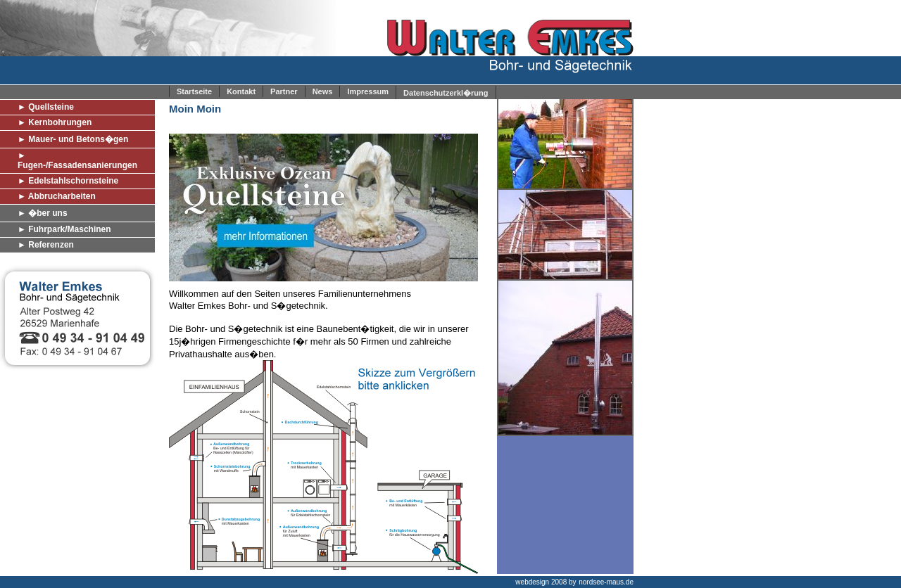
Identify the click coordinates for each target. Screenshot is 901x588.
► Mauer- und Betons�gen (73, 139)
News (323, 91)
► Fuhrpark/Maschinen (64, 229)
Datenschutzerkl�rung (446, 93)
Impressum (368, 91)
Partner (284, 91)
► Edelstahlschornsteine (68, 181)
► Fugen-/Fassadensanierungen (77, 160)
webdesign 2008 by (546, 582)
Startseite (194, 91)
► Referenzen (46, 245)
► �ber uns (43, 213)
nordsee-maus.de (606, 582)
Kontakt (241, 91)
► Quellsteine (46, 107)
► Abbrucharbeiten (57, 196)
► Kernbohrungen (55, 122)
